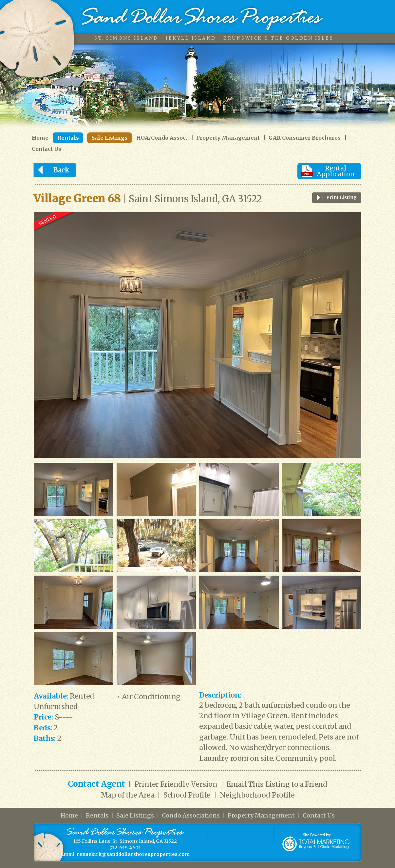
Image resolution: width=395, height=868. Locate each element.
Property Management (228, 138)
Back (51, 170)
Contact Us (47, 149)
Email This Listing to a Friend (277, 784)
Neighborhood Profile (257, 795)
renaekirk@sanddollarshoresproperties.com (133, 854)
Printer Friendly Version (176, 784)
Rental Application (336, 171)
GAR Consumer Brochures (305, 138)
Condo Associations (191, 815)
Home (40, 138)
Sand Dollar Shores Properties (202, 19)
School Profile (187, 795)
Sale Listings (109, 138)
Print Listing (334, 198)
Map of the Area (128, 795)
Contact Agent (96, 784)
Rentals (68, 138)
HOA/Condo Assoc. (162, 138)
